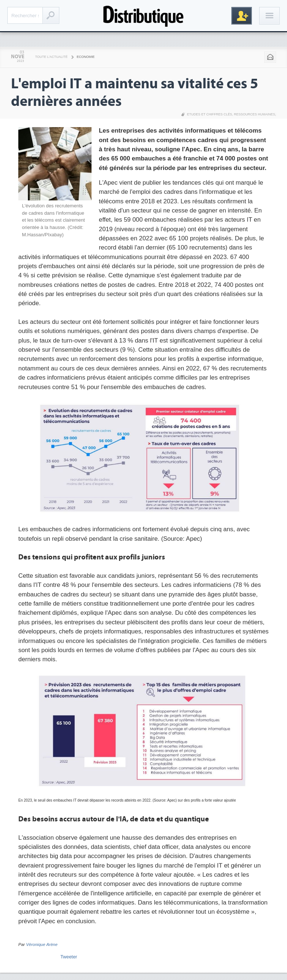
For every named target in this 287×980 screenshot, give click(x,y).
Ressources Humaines (254, 114)
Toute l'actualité (51, 57)
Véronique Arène (42, 944)
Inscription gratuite (242, 16)
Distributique (143, 16)
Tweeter (69, 957)
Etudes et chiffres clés (210, 114)
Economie (86, 57)
